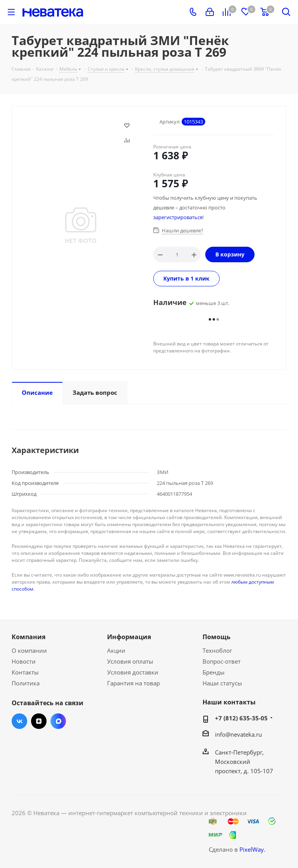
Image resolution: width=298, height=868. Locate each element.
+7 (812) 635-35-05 (241, 718)
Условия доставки (133, 672)
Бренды (214, 672)
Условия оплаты (130, 661)
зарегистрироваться (178, 217)
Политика (26, 683)
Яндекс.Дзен (39, 721)
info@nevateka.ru (238, 734)
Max (58, 721)
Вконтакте (19, 721)
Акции (116, 650)
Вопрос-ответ (222, 661)
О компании (29, 650)
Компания (29, 637)
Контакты (25, 672)
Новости (24, 661)
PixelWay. (252, 849)
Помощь (217, 637)
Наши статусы (222, 683)
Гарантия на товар (133, 683)
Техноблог (217, 650)
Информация (129, 637)
